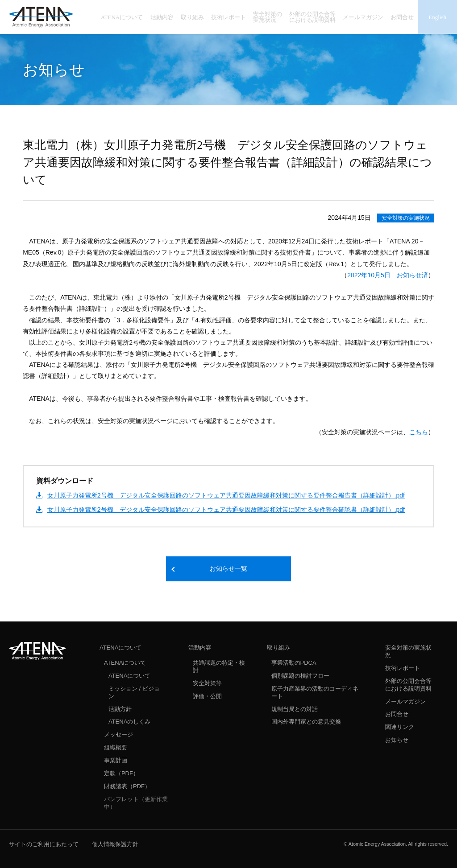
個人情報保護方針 (115, 844)
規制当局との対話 (295, 709)
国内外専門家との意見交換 (306, 722)
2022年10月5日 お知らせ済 (388, 275)
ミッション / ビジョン (134, 692)
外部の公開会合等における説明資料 (408, 685)
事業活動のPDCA (294, 663)
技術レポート (403, 668)
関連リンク (400, 727)
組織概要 (116, 747)
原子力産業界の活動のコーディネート (315, 692)
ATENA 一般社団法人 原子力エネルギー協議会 (41, 17)
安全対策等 (207, 683)
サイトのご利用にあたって (44, 844)
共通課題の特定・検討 (219, 666)
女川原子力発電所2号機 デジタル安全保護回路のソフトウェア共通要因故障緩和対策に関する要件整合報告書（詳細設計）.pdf (226, 495)
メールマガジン (405, 701)
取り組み (278, 648)
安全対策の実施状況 (406, 218)
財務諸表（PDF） (127, 786)
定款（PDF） (121, 773)
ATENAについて (120, 648)
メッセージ (118, 734)
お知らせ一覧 (228, 569)
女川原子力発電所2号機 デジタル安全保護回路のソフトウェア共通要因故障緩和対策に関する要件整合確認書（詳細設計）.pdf (226, 510)
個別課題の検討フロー (300, 676)
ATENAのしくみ (129, 722)
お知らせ (397, 740)
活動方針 (120, 709)
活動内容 (200, 648)
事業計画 (116, 760)
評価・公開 (207, 696)
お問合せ (397, 714)
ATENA (37, 651)
